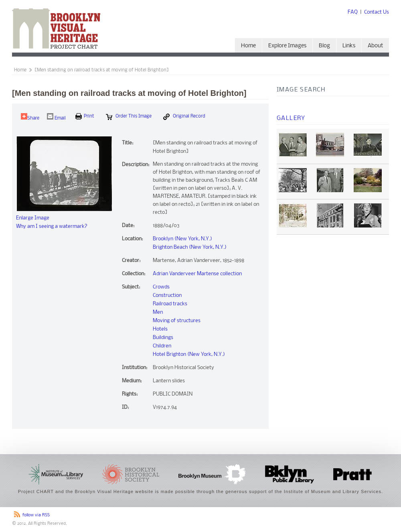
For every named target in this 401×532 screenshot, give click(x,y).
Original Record (184, 117)
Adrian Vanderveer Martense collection (197, 274)
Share (30, 117)
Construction (167, 295)
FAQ (353, 12)
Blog (324, 46)
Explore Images (287, 46)
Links (349, 46)
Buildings (163, 338)
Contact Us (377, 12)
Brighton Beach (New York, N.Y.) (190, 247)
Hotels (160, 329)
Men (158, 312)
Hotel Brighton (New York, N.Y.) (189, 354)
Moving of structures (177, 321)
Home (248, 46)
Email (56, 117)
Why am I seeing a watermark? (52, 226)
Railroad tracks (170, 304)
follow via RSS (36, 515)
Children (162, 346)
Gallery (291, 118)
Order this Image (129, 117)
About (375, 46)
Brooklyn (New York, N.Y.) (182, 239)
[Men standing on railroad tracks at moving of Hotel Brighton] (102, 70)
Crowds (161, 287)
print (85, 116)
